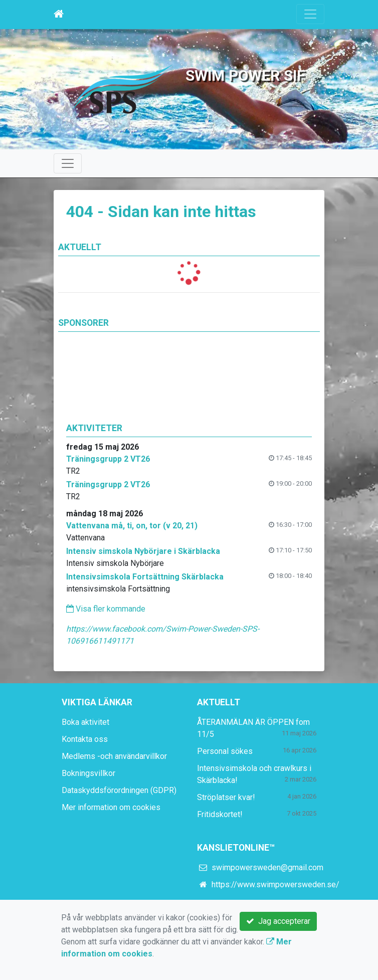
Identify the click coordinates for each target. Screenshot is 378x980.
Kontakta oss (85, 739)
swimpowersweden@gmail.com (267, 867)
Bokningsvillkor (88, 773)
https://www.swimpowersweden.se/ (275, 885)
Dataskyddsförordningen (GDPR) (119, 790)
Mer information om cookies (111, 807)
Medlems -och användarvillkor (114, 756)
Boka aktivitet (85, 722)
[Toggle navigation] (310, 14)
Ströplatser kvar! (226, 797)
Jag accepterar (278, 921)
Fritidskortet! (220, 814)
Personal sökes (225, 751)
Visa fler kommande (106, 609)
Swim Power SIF (245, 75)
